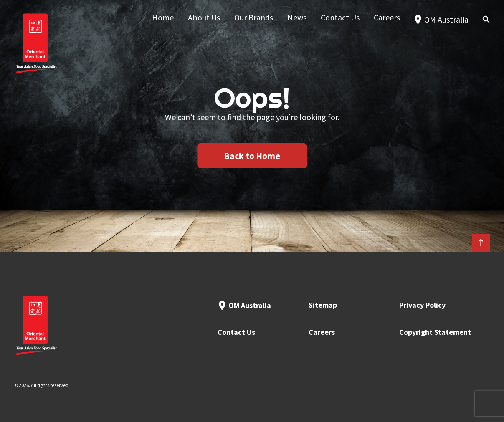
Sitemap (323, 305)
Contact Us (236, 332)
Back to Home (252, 156)
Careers (322, 332)
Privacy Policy (422, 305)
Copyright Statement (435, 332)
